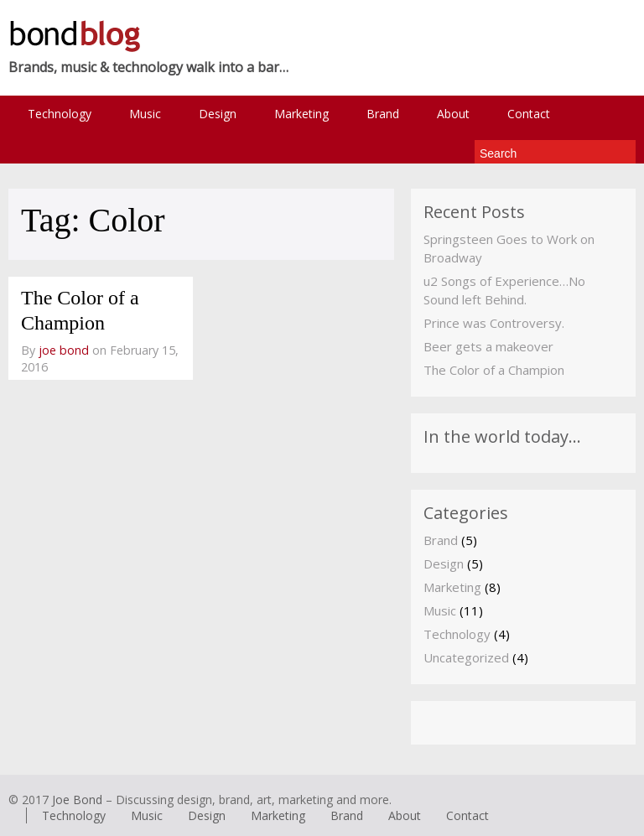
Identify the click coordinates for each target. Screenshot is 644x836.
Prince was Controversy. (494, 323)
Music (145, 114)
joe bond (64, 350)
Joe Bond (77, 800)
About (453, 114)
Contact (529, 114)
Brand (383, 114)
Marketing (301, 114)
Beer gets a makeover (488, 346)
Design (218, 114)
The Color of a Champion (494, 370)
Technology (60, 114)
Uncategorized (466, 657)
